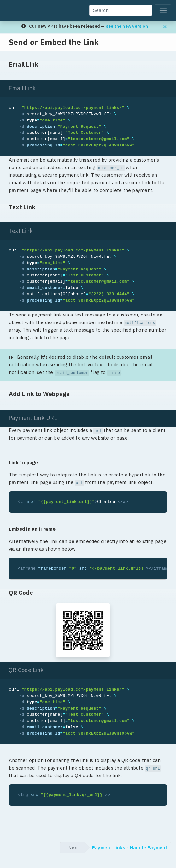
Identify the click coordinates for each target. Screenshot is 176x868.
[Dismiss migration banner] (165, 26)
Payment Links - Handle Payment (130, 848)
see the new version (127, 26)
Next (74, 848)
